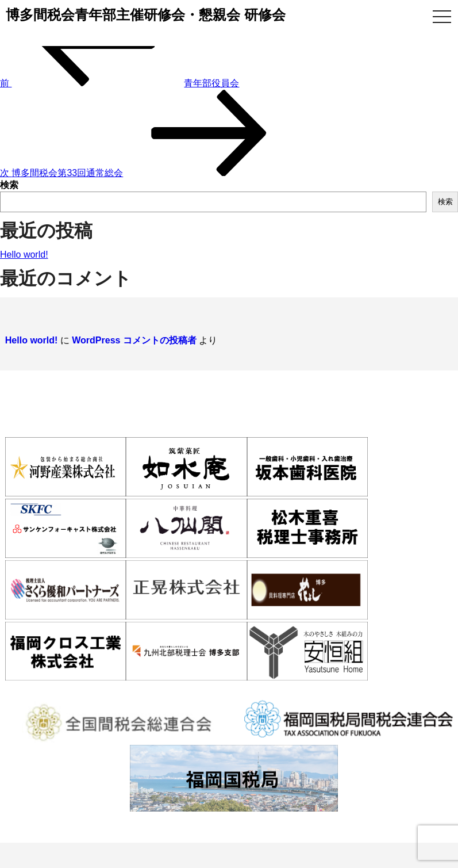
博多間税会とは (85, 688)
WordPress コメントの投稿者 (129, 334)
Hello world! (24, 255)
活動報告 (293, 688)
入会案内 (163, 688)
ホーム (12, 688)
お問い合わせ (434, 688)
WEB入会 (359, 688)
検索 (9, 185)
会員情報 (228, 688)
